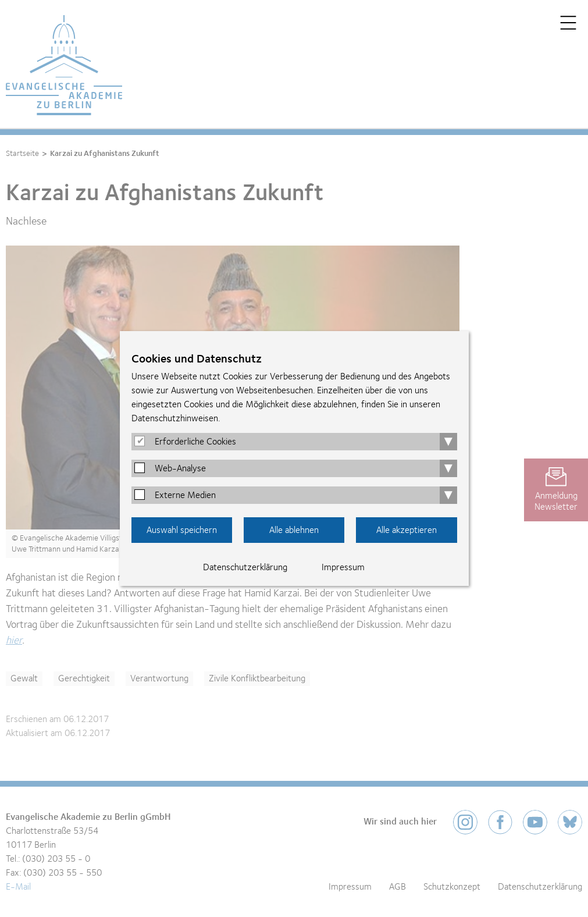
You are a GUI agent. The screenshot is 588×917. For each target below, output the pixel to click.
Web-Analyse (180, 468)
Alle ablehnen (294, 530)
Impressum (343, 567)
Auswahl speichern (182, 530)
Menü (568, 23)
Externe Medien (185, 495)
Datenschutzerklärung (245, 567)
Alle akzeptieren (407, 530)
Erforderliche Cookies (195, 442)
